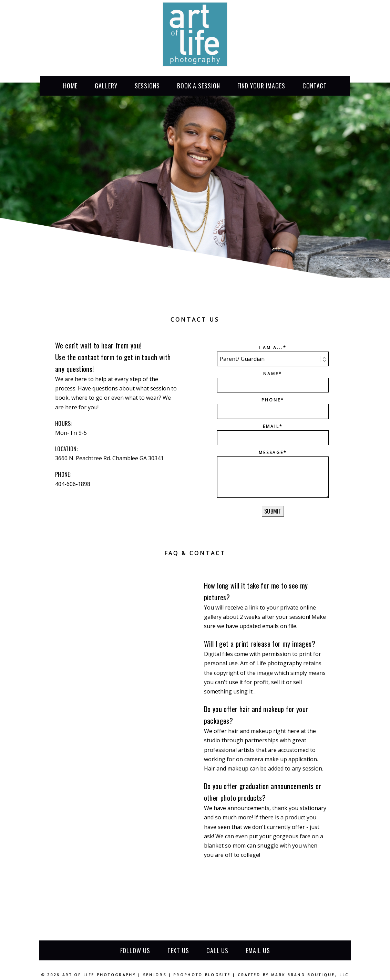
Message (271, 453)
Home (70, 86)
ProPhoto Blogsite (202, 975)
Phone (271, 400)
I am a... (271, 348)
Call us (217, 950)
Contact (315, 86)
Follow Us (135, 950)
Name (271, 374)
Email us (258, 950)
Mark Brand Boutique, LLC (310, 975)
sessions (147, 86)
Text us (178, 950)
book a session (199, 86)
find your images (261, 86)
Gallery (106, 86)
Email (271, 427)
